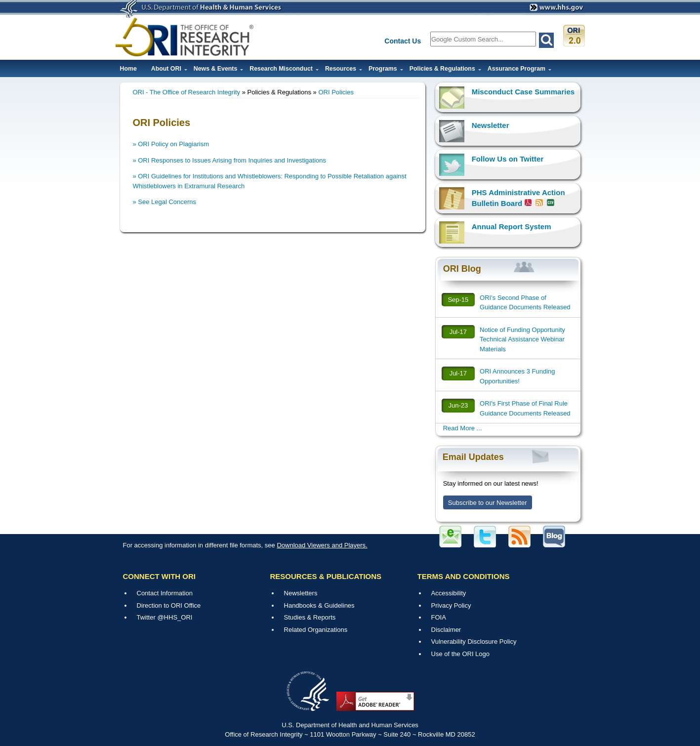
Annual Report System (512, 227)
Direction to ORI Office (169, 605)
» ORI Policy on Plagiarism (171, 144)
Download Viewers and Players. (322, 545)
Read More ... (463, 428)
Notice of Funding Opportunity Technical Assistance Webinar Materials (522, 339)
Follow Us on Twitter (508, 159)
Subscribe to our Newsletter (488, 503)
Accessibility (449, 593)
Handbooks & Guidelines (319, 605)
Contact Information (165, 593)
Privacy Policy (451, 605)
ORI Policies (336, 92)
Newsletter (491, 125)
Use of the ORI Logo (461, 654)
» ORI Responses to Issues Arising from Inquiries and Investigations (229, 160)
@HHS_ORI (175, 617)
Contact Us (403, 41)
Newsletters (301, 593)
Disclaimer (446, 630)
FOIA (439, 617)
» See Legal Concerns (164, 202)
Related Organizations (316, 630)
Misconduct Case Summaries (523, 92)
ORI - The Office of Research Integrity (186, 92)
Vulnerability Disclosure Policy (474, 642)
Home (128, 69)
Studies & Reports (310, 617)
